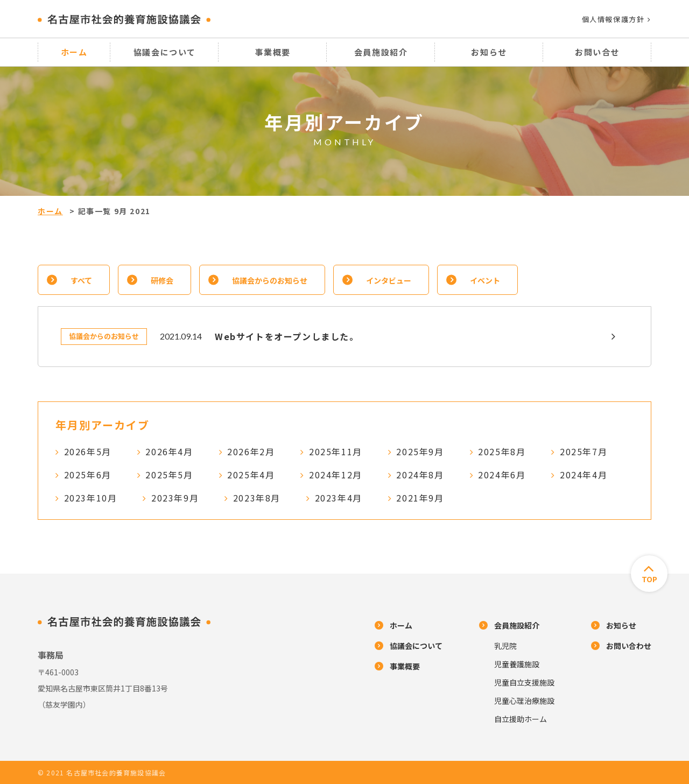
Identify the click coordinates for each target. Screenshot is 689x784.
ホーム (74, 52)
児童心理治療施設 (524, 701)
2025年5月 (169, 475)
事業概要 (273, 52)
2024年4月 (583, 475)
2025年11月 (336, 451)
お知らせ (489, 52)
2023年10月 (91, 498)
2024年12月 (336, 475)
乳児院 (505, 646)
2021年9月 (420, 498)
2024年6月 (502, 475)
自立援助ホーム (521, 719)
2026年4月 (169, 451)
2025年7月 (583, 451)
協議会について (165, 52)
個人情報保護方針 (617, 19)
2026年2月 (251, 451)
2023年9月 (175, 498)
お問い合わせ (629, 646)
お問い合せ (597, 52)
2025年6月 (88, 475)
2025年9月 (420, 451)
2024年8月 (420, 475)
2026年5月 (88, 451)
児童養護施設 (517, 664)
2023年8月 (257, 498)
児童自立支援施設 (524, 682)
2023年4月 (339, 498)
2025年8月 (502, 451)
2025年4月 (251, 475)
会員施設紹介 (381, 52)
